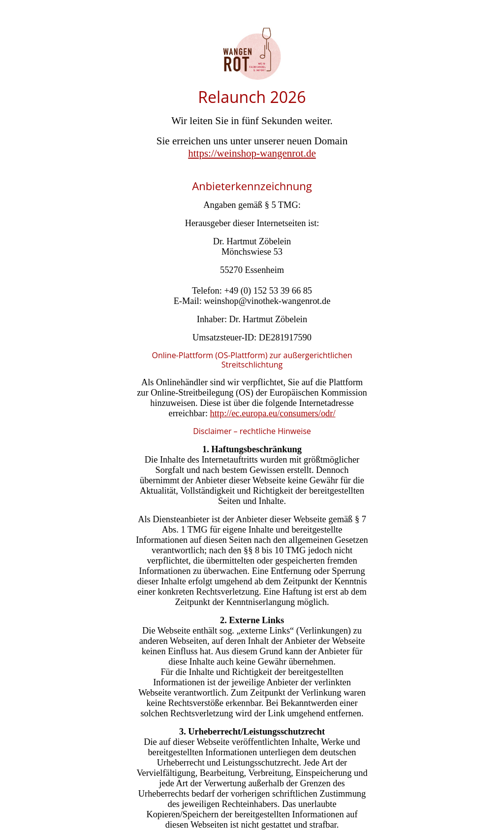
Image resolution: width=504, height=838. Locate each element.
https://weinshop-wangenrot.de (252, 153)
